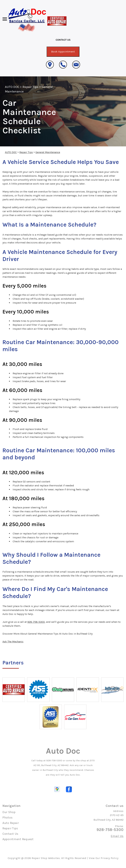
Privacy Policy (110, 858)
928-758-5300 (36, 622)
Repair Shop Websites (46, 858)
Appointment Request (18, 839)
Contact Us (10, 834)
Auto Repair (11, 823)
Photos (7, 818)
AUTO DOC (12, 87)
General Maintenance (48, 152)
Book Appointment (63, 52)
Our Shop (9, 812)
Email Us (117, 836)
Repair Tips (30, 87)
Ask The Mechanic (13, 642)
